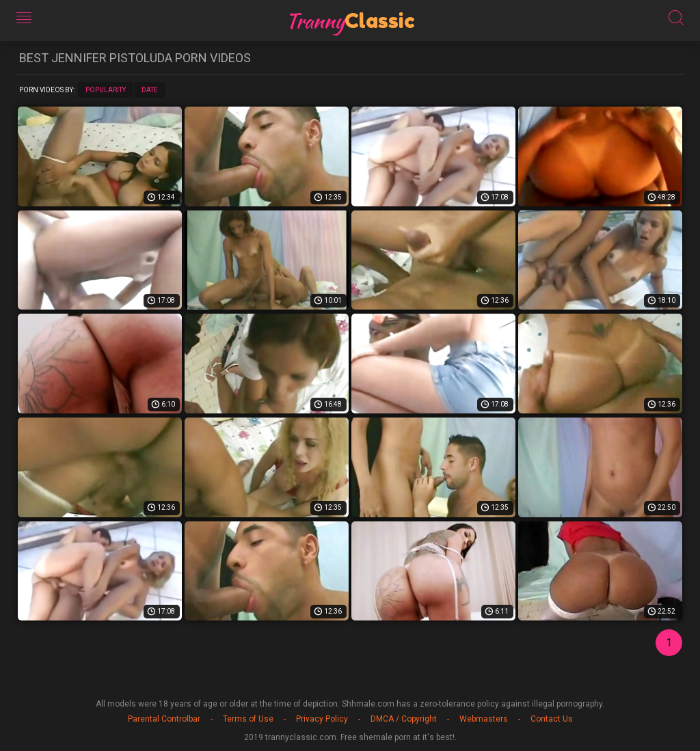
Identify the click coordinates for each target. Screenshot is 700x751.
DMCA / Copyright (404, 719)
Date (150, 90)
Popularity (106, 90)
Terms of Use (248, 719)
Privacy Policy (322, 719)
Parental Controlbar (164, 719)
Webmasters (484, 719)
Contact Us (552, 719)
